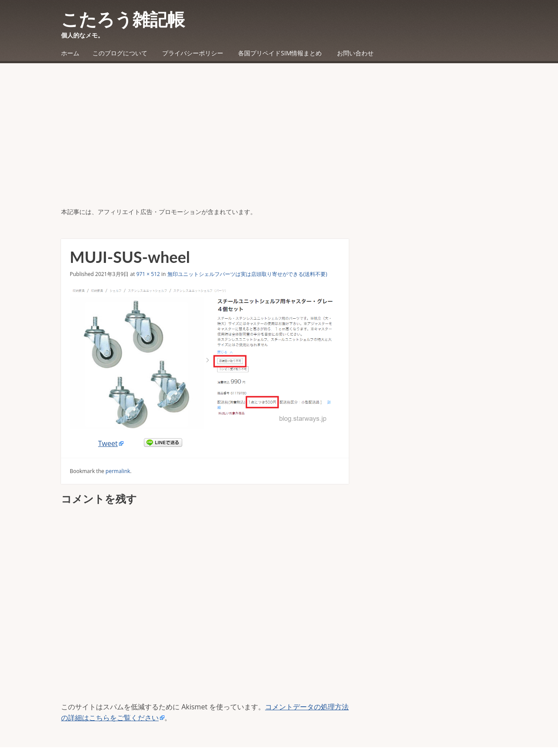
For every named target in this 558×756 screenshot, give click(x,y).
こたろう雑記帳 (123, 19)
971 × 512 (148, 274)
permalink (118, 471)
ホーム (70, 53)
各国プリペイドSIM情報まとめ (280, 53)
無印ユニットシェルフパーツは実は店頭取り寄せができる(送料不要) (247, 274)
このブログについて (120, 53)
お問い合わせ (355, 53)
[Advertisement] (279, 142)
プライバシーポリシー (193, 53)
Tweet (108, 443)
